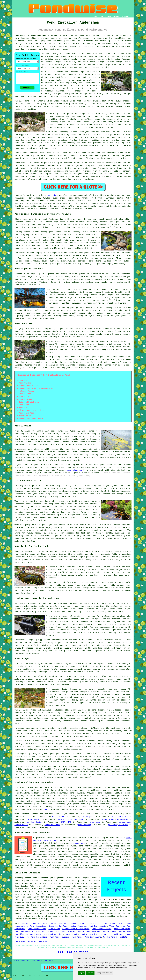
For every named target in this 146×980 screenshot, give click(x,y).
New (34, 961)
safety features (56, 80)
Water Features (59, 923)
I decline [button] (90, 973)
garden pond (73, 114)
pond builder (31, 171)
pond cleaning (36, 452)
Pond (17, 195)
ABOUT (109, 16)
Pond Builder (69, 932)
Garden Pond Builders (35, 923)
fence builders (52, 825)
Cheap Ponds (110, 932)
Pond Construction (114, 923)
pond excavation (103, 851)
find (22, 788)
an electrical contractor (71, 819)
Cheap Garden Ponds (59, 926)
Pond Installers (93, 937)
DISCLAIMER (126, 16)
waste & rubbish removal (115, 819)
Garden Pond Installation (116, 937)
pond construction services (79, 868)
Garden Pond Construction (85, 923)
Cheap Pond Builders (89, 932)
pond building (51, 163)
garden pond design (106, 666)
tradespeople (44, 828)
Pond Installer (38, 934)
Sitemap (16, 961)
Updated (39, 961)
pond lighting (25, 310)
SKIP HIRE (66, 822)
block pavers (34, 819)
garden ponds (79, 843)
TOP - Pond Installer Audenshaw (31, 942)
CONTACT (116, 16)
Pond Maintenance (37, 929)
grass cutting (84, 825)
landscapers (88, 817)
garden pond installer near (49, 916)
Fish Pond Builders (59, 937)
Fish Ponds (54, 929)
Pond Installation (98, 926)
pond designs (81, 692)
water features (123, 59)
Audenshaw (53, 195)
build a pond (121, 814)
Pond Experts (49, 961)
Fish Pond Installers (47, 932)
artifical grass (119, 817)
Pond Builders (56, 934)
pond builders (78, 203)
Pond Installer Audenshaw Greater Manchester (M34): (42, 35)
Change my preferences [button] (104, 973)
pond (17, 279)
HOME (95, 16)
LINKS (102, 16)
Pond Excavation (38, 926)
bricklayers (58, 817)
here (45, 809)
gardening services (118, 825)
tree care (95, 822)
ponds (81, 35)
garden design (35, 822)
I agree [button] (82, 973)
